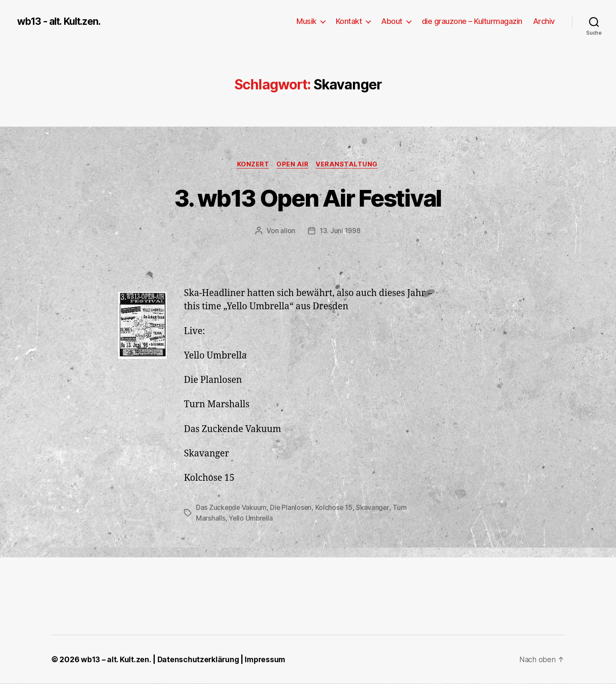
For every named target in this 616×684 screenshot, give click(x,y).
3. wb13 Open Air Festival (308, 197)
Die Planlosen (292, 508)
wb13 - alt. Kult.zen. (62, 21)
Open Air (293, 165)
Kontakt (349, 21)
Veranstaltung (349, 165)
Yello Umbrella (252, 518)
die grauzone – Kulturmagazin (472, 21)
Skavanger (375, 508)
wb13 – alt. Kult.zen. (116, 660)
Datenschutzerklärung (199, 660)
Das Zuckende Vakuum (232, 508)
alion (288, 231)
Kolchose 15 (335, 508)
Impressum (268, 660)
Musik (307, 21)
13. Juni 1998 (340, 231)
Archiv (544, 21)
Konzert (252, 165)
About (392, 21)
